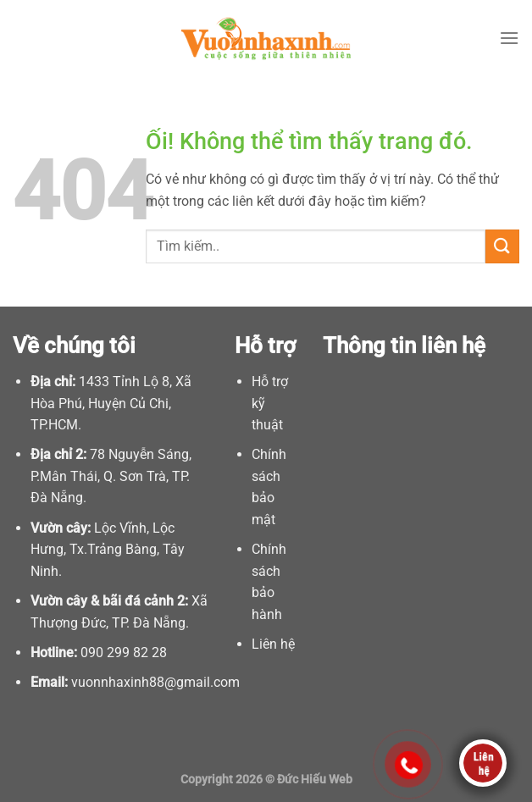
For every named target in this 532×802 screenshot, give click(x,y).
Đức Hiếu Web (315, 780)
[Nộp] (502, 246)
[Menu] (509, 38)
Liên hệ (273, 644)
